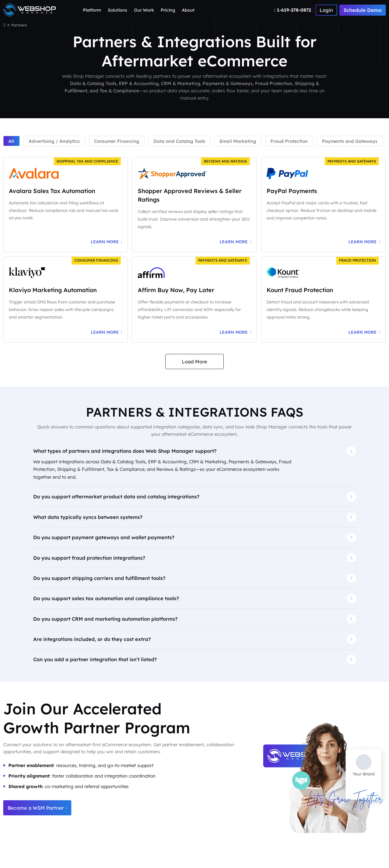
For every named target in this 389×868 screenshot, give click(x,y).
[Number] (294, 10)
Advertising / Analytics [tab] (54, 141)
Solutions (118, 10)
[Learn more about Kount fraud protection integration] (364, 332)
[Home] (5, 25)
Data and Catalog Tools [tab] (179, 141)
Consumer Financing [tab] (117, 141)
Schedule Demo (363, 10)
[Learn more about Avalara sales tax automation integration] (107, 242)
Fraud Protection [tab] (289, 141)
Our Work (144, 10)
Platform (92, 10)
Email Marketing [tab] (238, 141)
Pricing (168, 10)
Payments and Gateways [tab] (350, 141)
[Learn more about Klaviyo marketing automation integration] (107, 332)
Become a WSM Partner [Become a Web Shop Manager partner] (37, 808)
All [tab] (11, 141)
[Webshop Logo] (30, 10)
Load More (194, 362)
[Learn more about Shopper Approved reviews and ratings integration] (235, 242)
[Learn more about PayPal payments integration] (364, 242)
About (188, 10)
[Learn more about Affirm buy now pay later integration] (235, 332)
